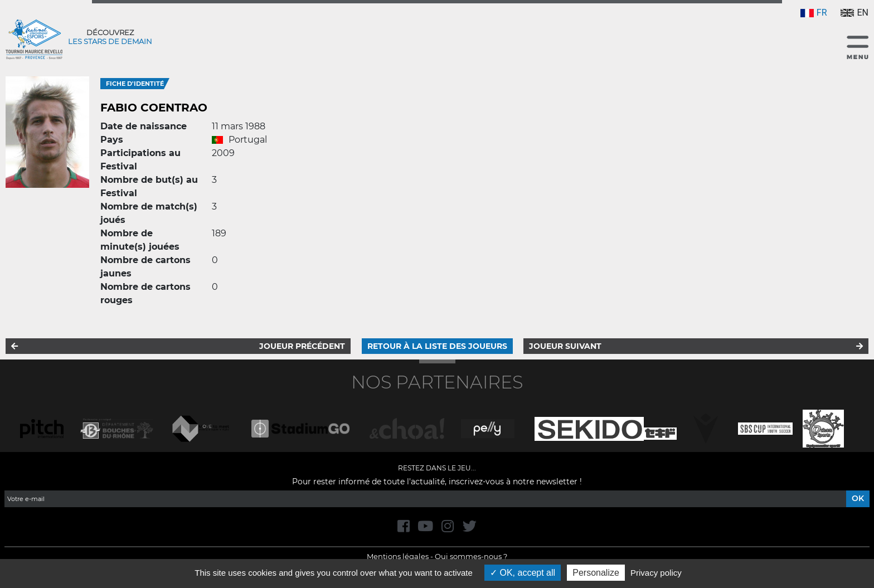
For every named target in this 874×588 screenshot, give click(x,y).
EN (854, 13)
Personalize (596, 573)
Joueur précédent (302, 346)
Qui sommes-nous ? (471, 556)
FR (814, 13)
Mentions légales (398, 556)
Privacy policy (656, 573)
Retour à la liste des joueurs (437, 346)
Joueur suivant (565, 346)
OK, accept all (523, 573)
